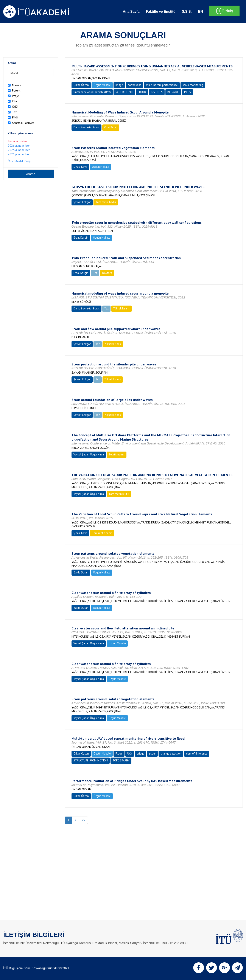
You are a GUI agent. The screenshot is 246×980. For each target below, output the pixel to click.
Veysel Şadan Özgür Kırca (89, 454)
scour (152, 754)
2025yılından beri (19, 150)
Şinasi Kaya (80, 167)
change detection (171, 754)
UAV (130, 754)
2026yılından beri (19, 146)
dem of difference (197, 754)
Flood (119, 754)
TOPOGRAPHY (121, 760)
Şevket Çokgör (82, 202)
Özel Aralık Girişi (19, 161)
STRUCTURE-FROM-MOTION (91, 760)
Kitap (15, 101)
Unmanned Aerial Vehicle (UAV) (92, 92)
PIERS (188, 92)
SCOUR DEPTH (124, 92)
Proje (16, 96)
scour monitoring (193, 85)
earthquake (135, 85)
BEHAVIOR (173, 92)
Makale (17, 85)
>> (83, 820)
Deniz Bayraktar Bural (86, 127)
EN (201, 12)
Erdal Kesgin (81, 238)
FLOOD (142, 92)
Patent (16, 90)
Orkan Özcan (81, 85)
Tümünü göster (17, 141)
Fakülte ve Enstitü (161, 12)
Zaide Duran (81, 572)
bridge (119, 85)
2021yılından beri (19, 154)
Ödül (15, 107)
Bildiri (16, 117)
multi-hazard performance (162, 85)
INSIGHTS (157, 92)
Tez (14, 112)
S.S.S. (187, 12)
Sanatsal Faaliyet (23, 123)
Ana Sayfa (131, 12)
